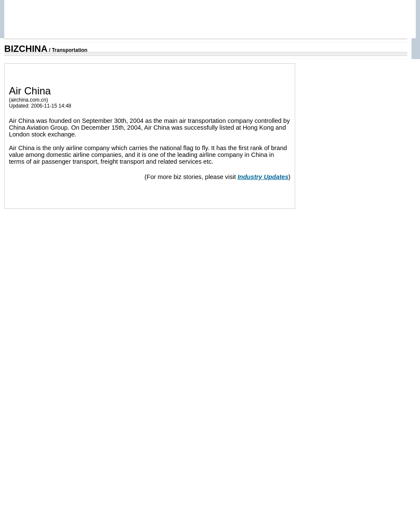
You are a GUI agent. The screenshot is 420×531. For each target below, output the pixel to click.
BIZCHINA (26, 49)
